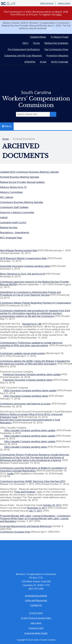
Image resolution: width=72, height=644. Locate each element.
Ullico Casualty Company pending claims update (30, 430)
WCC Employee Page (11, 238)
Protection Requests (57, 56)
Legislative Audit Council (13, 222)
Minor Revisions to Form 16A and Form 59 (22, 274)
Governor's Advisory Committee (17, 212)
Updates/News (38, 37)
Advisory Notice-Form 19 (13, 187)
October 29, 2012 (52, 505)
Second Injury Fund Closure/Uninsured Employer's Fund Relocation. (30, 421)
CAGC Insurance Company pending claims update (30, 390)
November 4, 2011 (37, 508)
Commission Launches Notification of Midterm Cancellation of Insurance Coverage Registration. (33, 469)
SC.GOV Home (36, 613)
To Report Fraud (59, 37)
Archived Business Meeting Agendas (20, 177)
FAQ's (25, 43)
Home (6, 139)
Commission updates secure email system (22, 353)
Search (53, 114)
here (50, 28)
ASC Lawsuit (7, 197)
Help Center (36, 623)
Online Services (47, 3)
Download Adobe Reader (36, 633)
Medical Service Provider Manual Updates (23, 182)
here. (59, 14)
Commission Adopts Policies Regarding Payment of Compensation (36, 303)
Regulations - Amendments (15, 232)
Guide (10, 474)
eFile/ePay (30, 62)
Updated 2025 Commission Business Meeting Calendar (29, 172)
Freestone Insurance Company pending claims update (32, 374)
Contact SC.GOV (36, 628)
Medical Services (9, 227)
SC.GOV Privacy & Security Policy (36, 618)
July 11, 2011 (36, 511)
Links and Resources (36, 600)
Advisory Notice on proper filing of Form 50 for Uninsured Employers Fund (31, 416)
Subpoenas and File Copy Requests (23, 56)
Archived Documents (36, 596)
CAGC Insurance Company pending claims (26, 396)
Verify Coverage (60, 62)
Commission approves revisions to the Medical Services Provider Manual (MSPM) (35, 283)
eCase (43, 62)
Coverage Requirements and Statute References (26, 526)
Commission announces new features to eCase (25, 404)
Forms (36, 43)
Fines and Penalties (25, 492)
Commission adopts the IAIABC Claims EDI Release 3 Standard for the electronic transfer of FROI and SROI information (35, 362)
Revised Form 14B (32, 324)
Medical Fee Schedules (56, 43)
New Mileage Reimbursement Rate (19, 250)
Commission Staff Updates (14, 207)
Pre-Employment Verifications (24, 49)
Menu (7, 126)
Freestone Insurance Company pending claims (28, 380)
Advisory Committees (11, 192)
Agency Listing (64, 3)
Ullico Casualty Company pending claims (26, 447)
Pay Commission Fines (56, 49)
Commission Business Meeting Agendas (22, 202)
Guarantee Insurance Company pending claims (25, 266)
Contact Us (36, 605)
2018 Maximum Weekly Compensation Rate (23, 258)
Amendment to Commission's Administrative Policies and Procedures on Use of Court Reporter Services (30, 294)
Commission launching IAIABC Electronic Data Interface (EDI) (33, 481)
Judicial (4, 217)
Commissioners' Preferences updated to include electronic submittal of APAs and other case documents (31, 344)
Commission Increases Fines (15, 532)
